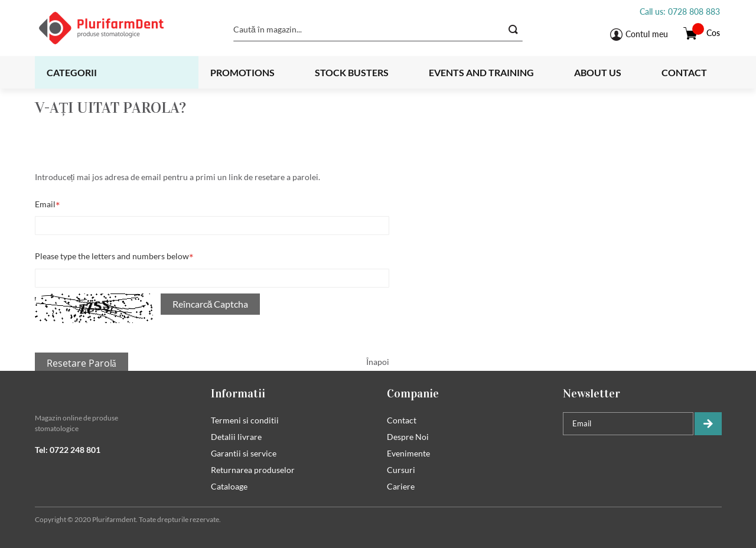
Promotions (242, 72)
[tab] (114, 393)
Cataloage (229, 486)
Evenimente (408, 453)
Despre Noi (408, 437)
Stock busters (352, 72)
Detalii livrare (236, 437)
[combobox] (378, 30)
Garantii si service (244, 453)
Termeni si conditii (245, 420)
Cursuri (401, 470)
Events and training (481, 72)
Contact (684, 72)
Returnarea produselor (253, 470)
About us (598, 72)
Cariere (401, 486)
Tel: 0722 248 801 (68, 450)
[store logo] (116, 28)
